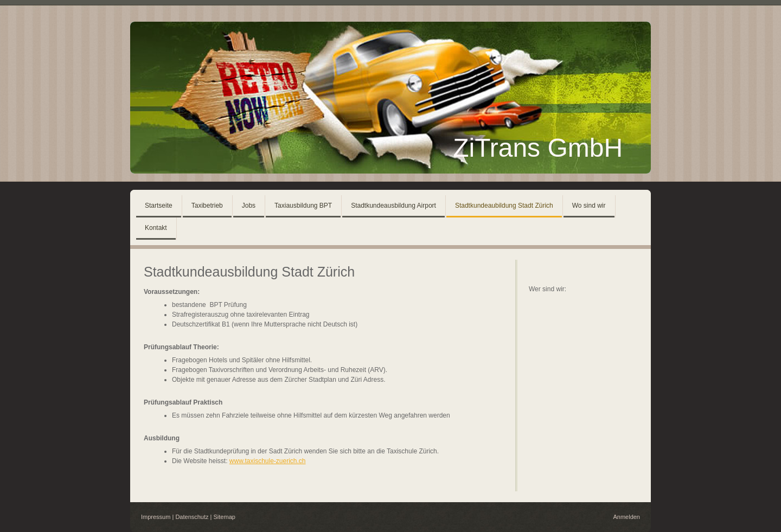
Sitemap (225, 517)
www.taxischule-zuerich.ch (268, 461)
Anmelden (626, 517)
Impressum (156, 517)
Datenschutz (192, 517)
